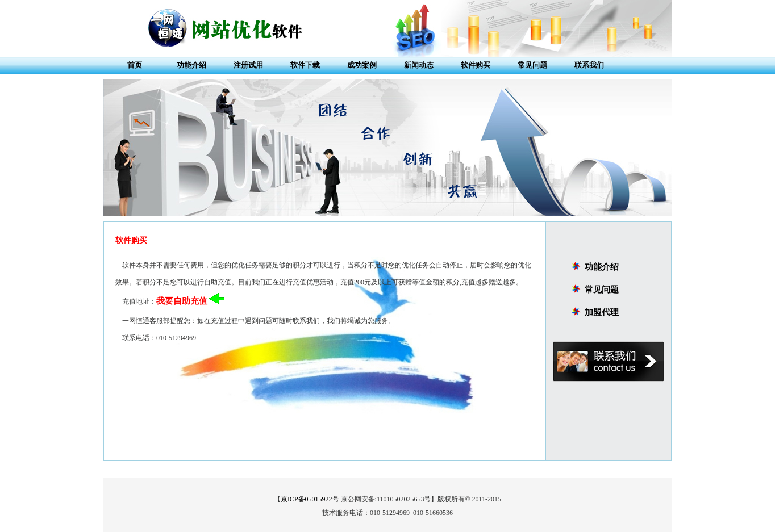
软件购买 (476, 65)
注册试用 (248, 65)
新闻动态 (419, 65)
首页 (135, 65)
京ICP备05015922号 (310, 499)
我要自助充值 (182, 301)
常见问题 (532, 65)
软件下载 (305, 65)
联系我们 (589, 65)
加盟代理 (602, 312)
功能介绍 (191, 65)
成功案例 (362, 65)
